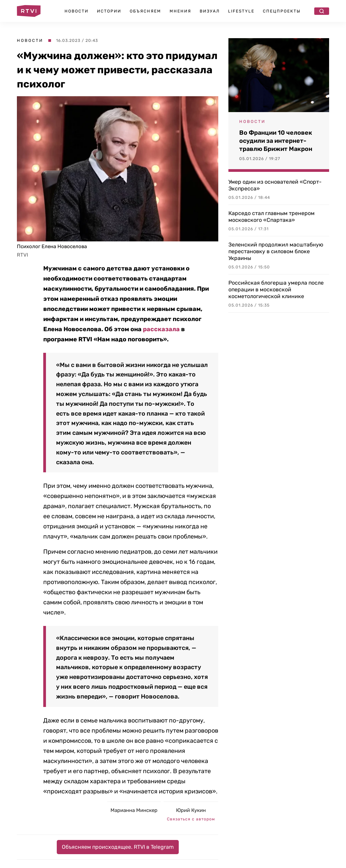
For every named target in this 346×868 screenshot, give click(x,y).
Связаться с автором (191, 819)
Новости (77, 11)
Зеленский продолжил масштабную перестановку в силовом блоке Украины (276, 251)
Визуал (210, 11)
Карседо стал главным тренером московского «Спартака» (271, 217)
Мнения (180, 11)
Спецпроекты (282, 11)
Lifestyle (241, 11)
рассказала (161, 329)
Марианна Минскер (134, 810)
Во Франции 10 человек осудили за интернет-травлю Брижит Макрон (276, 141)
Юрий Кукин (191, 810)
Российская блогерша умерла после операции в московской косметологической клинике (276, 290)
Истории (109, 11)
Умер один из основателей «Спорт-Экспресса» (275, 185)
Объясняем (145, 11)
